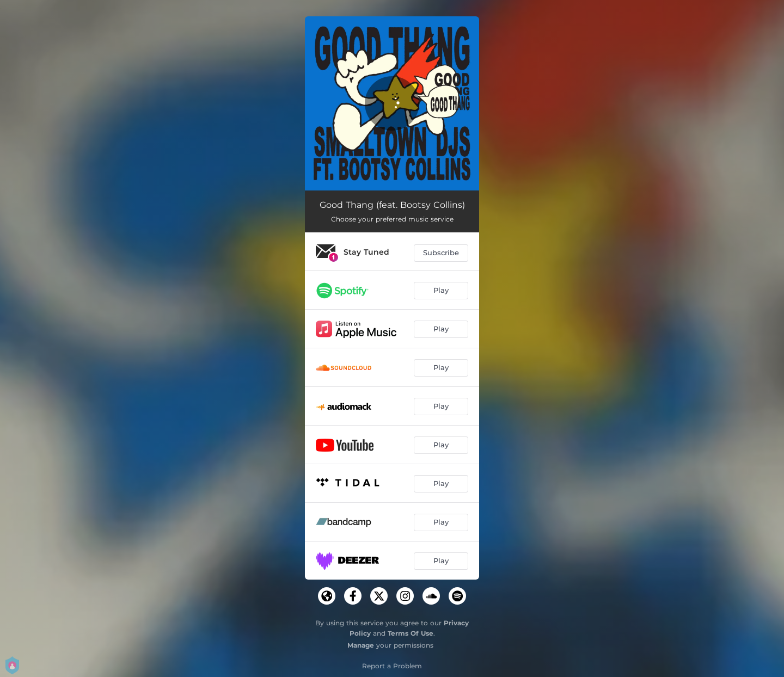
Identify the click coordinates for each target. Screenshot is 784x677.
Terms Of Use (411, 633)
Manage (361, 645)
